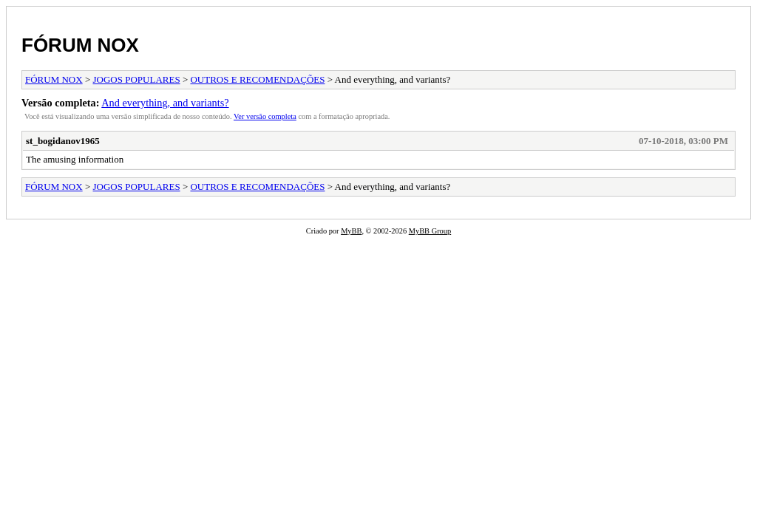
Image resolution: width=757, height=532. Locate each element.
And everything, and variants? (165, 103)
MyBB (351, 231)
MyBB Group (430, 231)
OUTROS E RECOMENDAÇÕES (257, 79)
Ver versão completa (265, 116)
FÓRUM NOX (80, 45)
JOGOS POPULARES (137, 79)
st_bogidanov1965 (63, 141)
